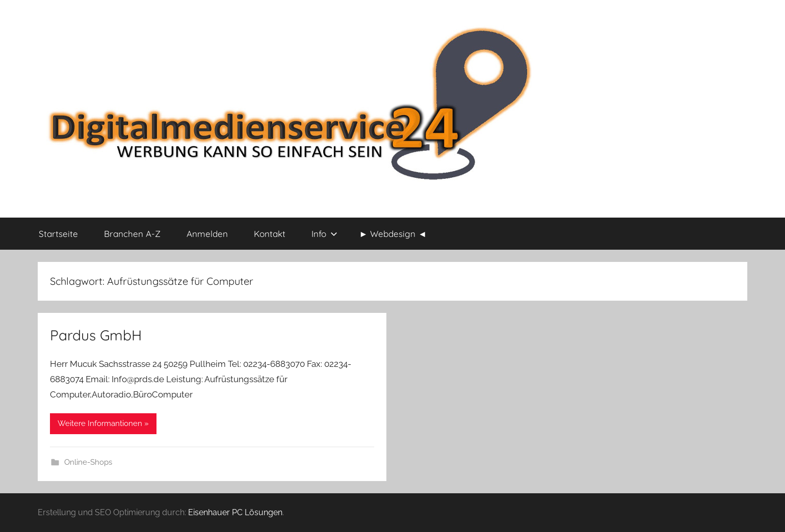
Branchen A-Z (132, 234)
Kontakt (270, 234)
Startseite (58, 234)
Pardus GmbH (96, 335)
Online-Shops (88, 462)
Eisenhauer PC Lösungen (235, 512)
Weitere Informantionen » (103, 423)
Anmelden (207, 234)
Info (324, 234)
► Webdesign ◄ (393, 234)
